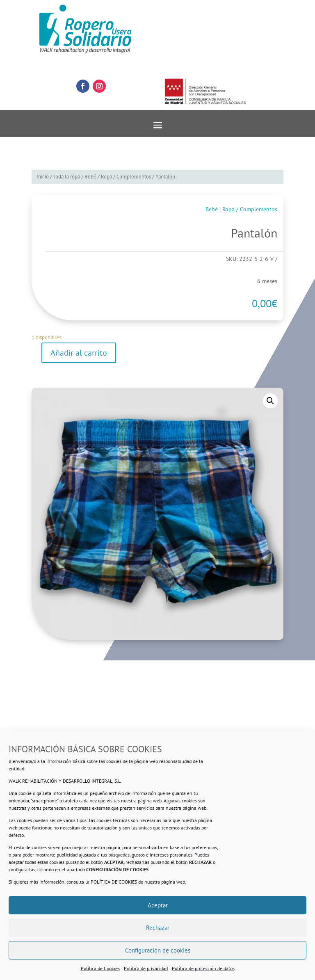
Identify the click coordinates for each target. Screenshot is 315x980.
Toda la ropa (67, 177)
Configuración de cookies (158, 950)
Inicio (43, 177)
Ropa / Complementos (126, 177)
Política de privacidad (146, 968)
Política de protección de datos (203, 968)
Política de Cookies (100, 968)
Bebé (90, 177)
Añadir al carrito (79, 353)
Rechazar (158, 928)
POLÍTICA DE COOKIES (114, 882)
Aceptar (158, 905)
